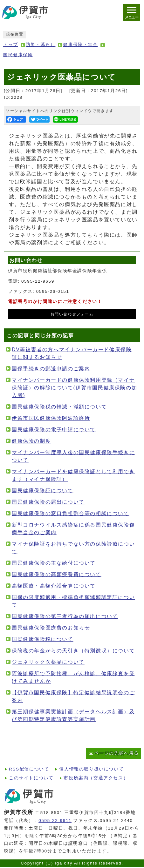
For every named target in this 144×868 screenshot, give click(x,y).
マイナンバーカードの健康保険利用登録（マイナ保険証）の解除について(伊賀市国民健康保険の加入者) (74, 388)
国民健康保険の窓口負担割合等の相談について (71, 513)
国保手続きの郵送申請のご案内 (51, 369)
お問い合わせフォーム (72, 314)
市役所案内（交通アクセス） (96, 778)
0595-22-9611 (55, 821)
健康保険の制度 (31, 441)
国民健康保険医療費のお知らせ (51, 628)
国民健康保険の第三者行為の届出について (65, 616)
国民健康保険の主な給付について (54, 563)
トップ (11, 45)
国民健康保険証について (43, 491)
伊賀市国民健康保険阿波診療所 (51, 418)
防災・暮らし (41, 45)
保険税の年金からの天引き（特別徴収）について (73, 651)
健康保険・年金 (80, 45)
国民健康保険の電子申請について (54, 430)
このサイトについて (31, 778)
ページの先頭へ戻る (117, 753)
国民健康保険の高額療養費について (57, 574)
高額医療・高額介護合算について (54, 586)
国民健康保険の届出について (48, 502)
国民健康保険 (18, 55)
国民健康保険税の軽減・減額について (59, 407)
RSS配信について (29, 769)
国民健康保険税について (43, 639)
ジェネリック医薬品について (48, 662)
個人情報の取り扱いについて (91, 769)
